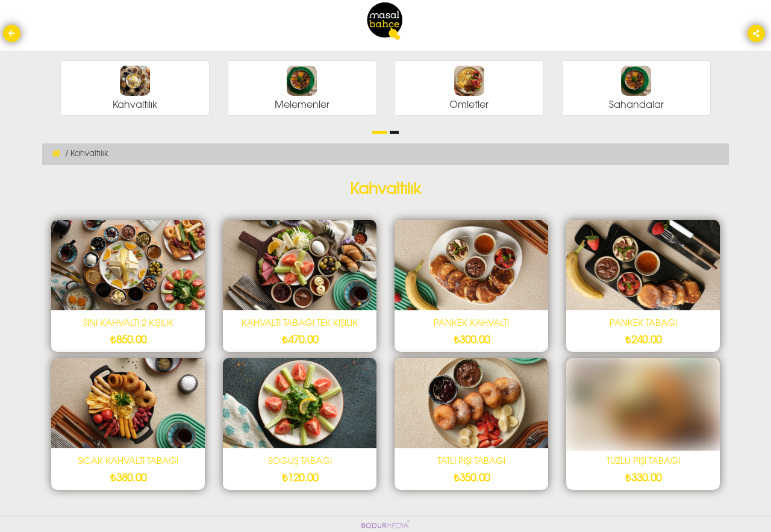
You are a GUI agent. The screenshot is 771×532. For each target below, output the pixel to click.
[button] (380, 132)
